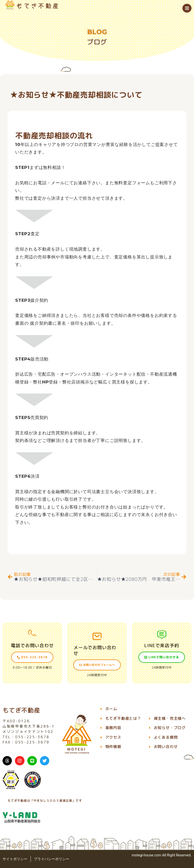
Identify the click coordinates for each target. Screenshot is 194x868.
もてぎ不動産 (21, 710)
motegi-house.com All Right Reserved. (162, 855)
